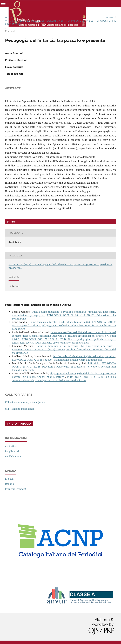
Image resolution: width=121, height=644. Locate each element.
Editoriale (94, 363)
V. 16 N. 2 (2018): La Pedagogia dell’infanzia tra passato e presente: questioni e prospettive (60, 22)
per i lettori (11, 446)
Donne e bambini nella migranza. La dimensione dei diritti (75, 346)
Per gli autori (12, 451)
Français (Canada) (16, 489)
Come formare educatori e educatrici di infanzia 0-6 (60, 322)
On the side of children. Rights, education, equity (84, 356)
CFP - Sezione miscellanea (20, 409)
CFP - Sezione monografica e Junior (25, 402)
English (9, 479)
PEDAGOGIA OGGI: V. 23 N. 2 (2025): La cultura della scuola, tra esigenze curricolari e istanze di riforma (64, 379)
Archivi (109, 17)
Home (9, 17)
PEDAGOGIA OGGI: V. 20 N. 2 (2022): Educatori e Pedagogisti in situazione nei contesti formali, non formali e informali (64, 367)
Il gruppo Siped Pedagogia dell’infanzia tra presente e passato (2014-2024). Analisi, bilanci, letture (64, 375)
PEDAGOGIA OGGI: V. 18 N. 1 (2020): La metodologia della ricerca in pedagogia (57, 360)
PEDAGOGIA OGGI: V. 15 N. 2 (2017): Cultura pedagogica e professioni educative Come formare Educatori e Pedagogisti (64, 325)
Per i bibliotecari (14, 456)
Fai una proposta (19, 424)
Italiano (9, 484)
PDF (13, 222)
